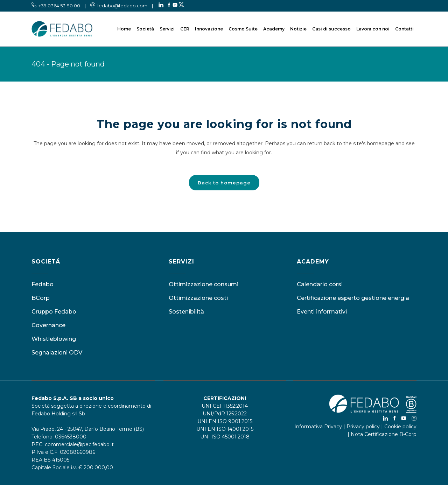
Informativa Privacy (318, 427)
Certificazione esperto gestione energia (353, 298)
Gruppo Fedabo (54, 312)
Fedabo (43, 284)
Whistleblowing (54, 339)
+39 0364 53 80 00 (59, 6)
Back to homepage (224, 183)
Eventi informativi (322, 312)
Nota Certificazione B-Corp (384, 434)
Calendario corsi (320, 284)
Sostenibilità (186, 312)
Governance (48, 325)
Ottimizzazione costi (198, 298)
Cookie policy (400, 427)
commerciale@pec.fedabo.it (79, 444)
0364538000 (71, 437)
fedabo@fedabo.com (122, 6)
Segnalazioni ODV (57, 353)
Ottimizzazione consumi (204, 284)
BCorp (41, 298)
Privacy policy (363, 427)
